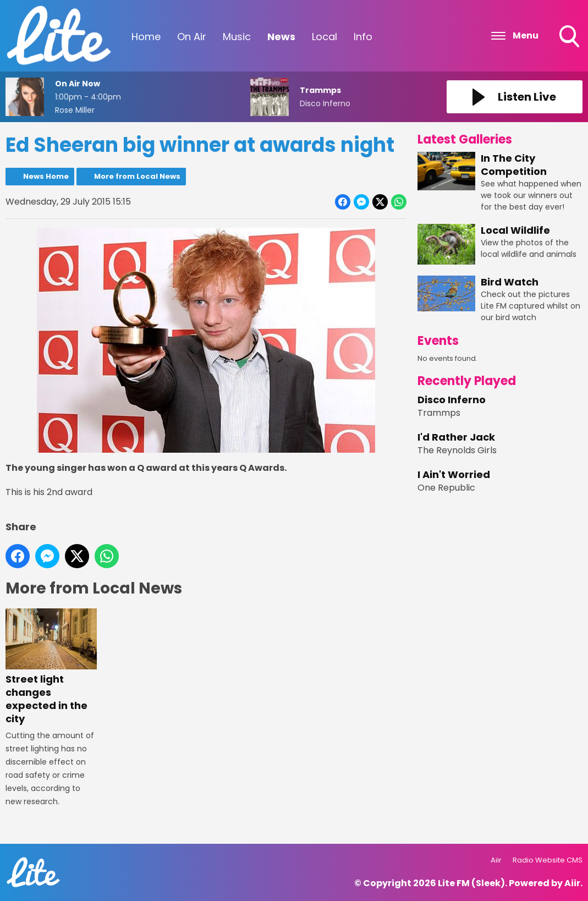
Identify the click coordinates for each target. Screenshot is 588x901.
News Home (46, 176)
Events (438, 341)
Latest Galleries (465, 139)
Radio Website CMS (548, 860)
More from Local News (137, 176)
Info (363, 37)
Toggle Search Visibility (570, 37)
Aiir (496, 860)
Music (237, 37)
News (281, 37)
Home (146, 37)
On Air (192, 37)
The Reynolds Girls (457, 450)
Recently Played (467, 381)
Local (325, 37)
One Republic (446, 488)
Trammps (439, 413)
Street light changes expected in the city (51, 667)
